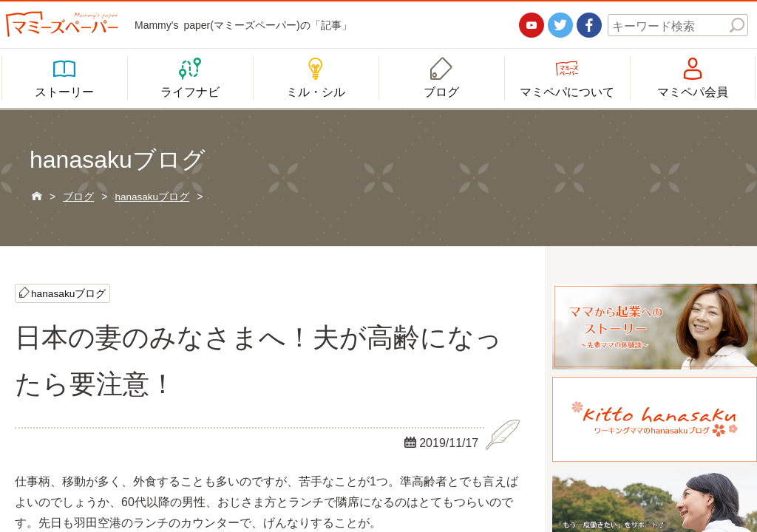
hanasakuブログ (69, 293)
